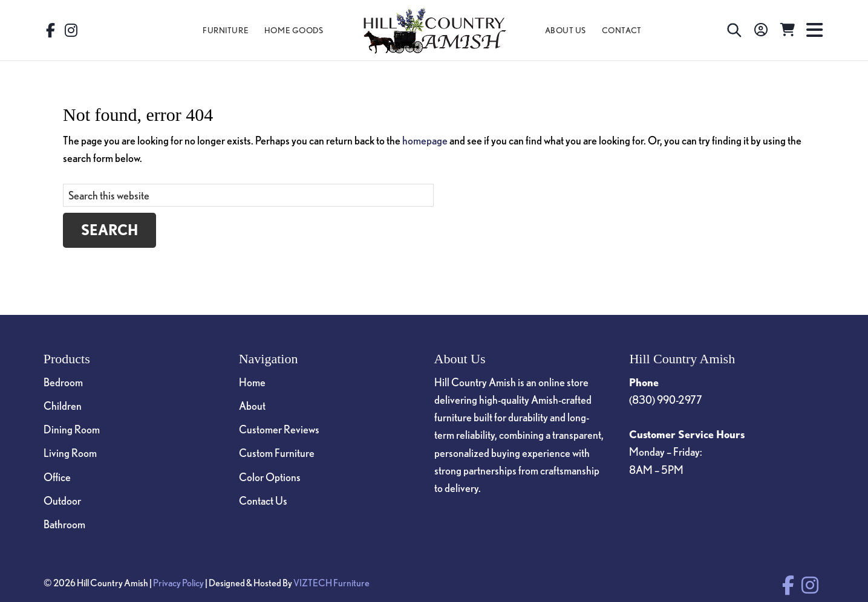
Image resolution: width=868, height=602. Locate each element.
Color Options (270, 477)
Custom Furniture (277, 453)
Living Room (70, 453)
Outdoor (62, 500)
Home (252, 382)
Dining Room (72, 429)
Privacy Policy (178, 583)
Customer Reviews (279, 429)
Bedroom (63, 382)
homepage (425, 140)
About (252, 406)
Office (57, 477)
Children (63, 406)
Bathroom (64, 524)
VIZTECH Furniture (331, 583)
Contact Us (263, 500)
